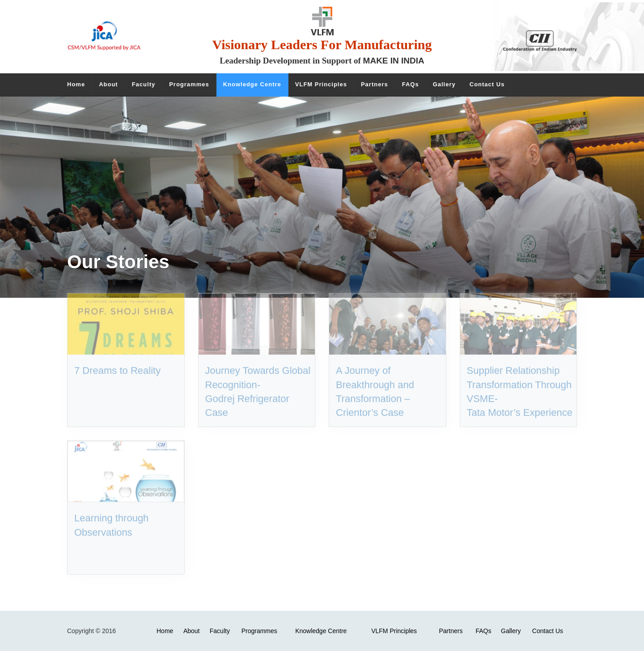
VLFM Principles (394, 631)
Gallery (511, 631)
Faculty (220, 631)
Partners (451, 631)
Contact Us (548, 631)
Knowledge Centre (321, 631)
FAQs (483, 631)
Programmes (259, 631)
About (192, 631)
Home (165, 631)
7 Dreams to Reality (117, 360)
